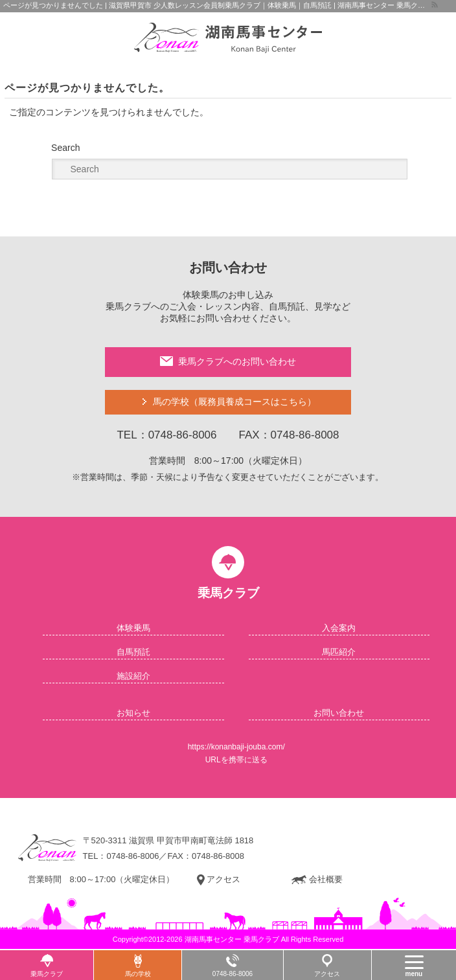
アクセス (219, 880)
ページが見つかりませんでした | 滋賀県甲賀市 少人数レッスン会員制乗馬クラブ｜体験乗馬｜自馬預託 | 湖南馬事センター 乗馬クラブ (217, 5)
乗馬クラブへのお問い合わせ (228, 361)
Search (65, 148)
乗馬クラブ (47, 974)
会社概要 (317, 880)
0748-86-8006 (132, 856)
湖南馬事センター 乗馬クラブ (232, 939)
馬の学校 (234, 402)
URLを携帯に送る (236, 760)
